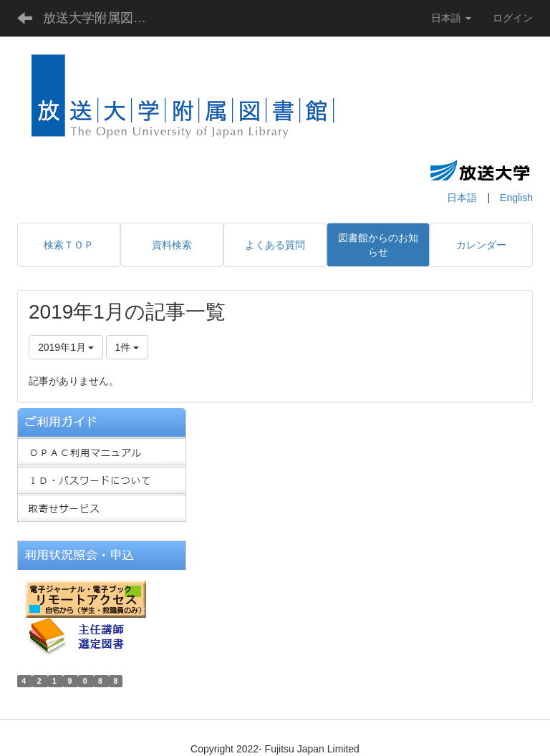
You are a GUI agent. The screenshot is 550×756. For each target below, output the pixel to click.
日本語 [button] (451, 18)
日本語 (462, 198)
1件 (127, 347)
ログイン (513, 18)
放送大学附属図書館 (101, 18)
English (516, 198)
